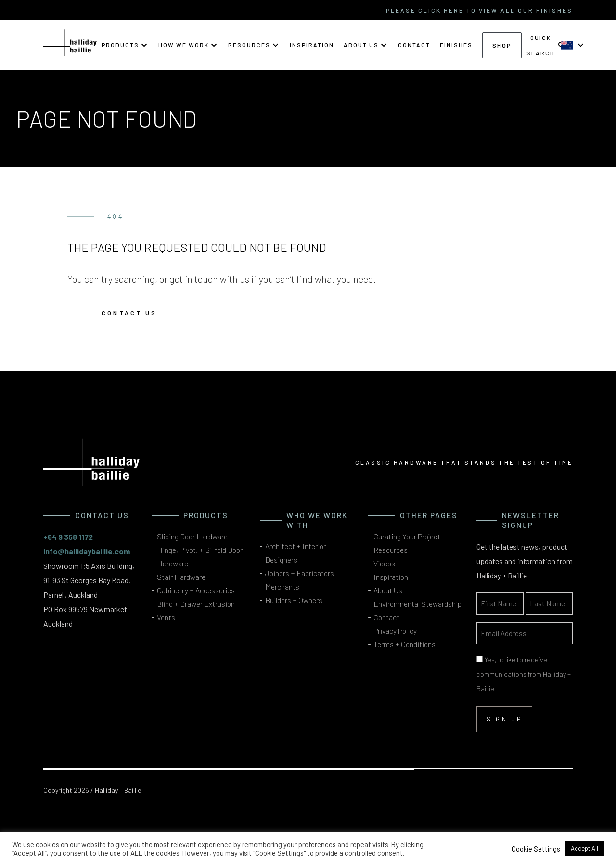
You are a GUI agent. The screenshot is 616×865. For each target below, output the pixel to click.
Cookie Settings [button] (536, 849)
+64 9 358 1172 (68, 537)
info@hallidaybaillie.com (87, 551)
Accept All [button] (584, 848)
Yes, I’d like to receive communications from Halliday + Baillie (524, 674)
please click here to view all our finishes (479, 10)
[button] (125, 45)
